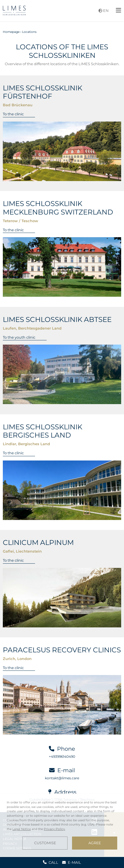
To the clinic (13, 114)
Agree (95, 843)
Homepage (11, 32)
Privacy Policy (54, 829)
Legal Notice (22, 829)
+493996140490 (62, 756)
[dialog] (62, 825)
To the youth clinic (19, 337)
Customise (45, 843)
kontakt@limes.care (62, 778)
